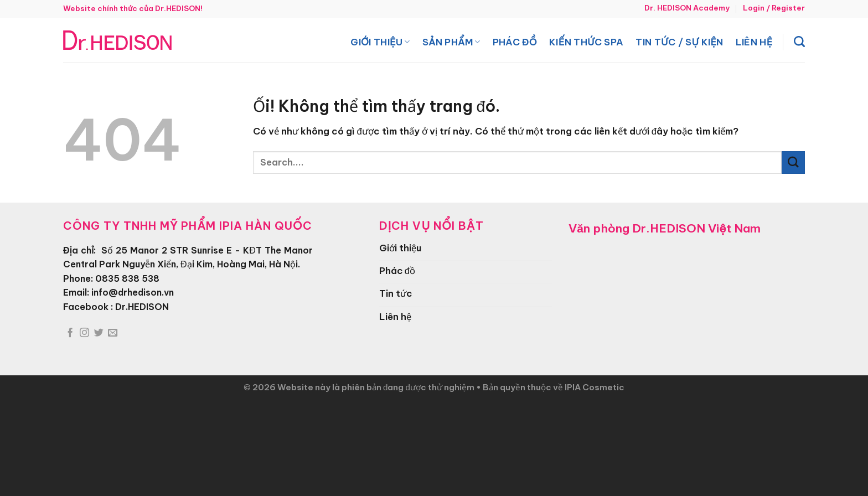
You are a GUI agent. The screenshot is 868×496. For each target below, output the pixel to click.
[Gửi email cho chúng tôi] (113, 333)
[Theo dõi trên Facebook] (70, 333)
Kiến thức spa (586, 42)
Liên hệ (754, 42)
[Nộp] (793, 162)
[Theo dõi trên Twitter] (99, 333)
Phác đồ (515, 42)
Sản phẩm (451, 42)
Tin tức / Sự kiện (679, 42)
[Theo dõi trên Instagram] (84, 333)
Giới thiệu (380, 42)
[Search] (799, 42)
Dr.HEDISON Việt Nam (696, 228)
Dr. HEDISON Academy (687, 8)
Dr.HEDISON (142, 307)
